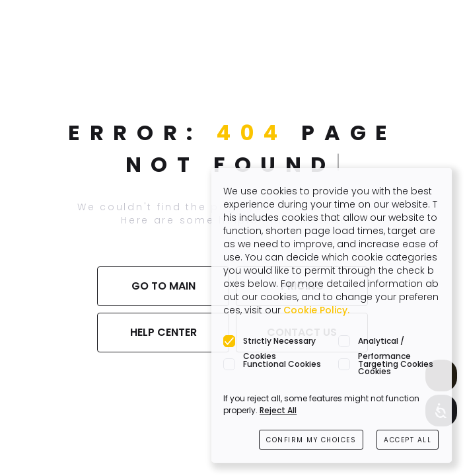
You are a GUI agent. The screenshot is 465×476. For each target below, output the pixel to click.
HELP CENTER (163, 332)
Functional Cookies (282, 364)
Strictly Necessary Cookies (279, 342)
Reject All (278, 410)
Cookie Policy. (316, 310)
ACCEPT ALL (408, 440)
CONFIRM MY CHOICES (311, 440)
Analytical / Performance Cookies (384, 342)
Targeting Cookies (396, 364)
